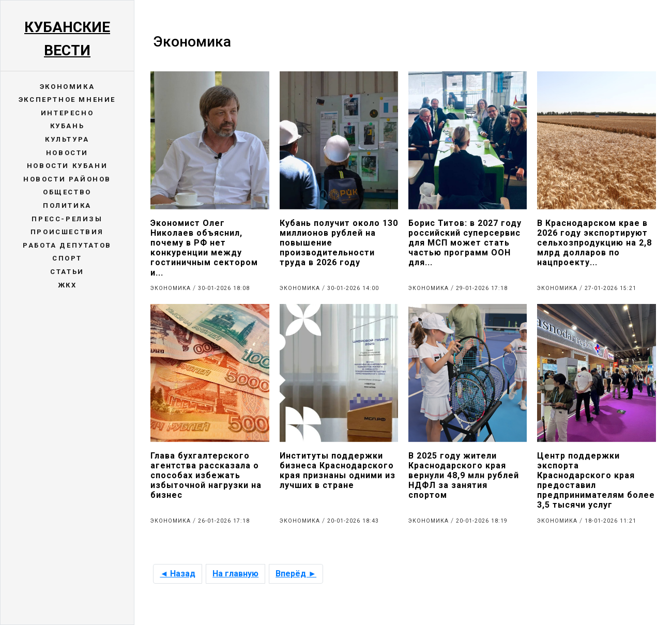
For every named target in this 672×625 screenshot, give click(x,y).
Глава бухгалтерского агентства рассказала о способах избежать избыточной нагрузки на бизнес (206, 476)
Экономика (67, 87)
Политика (67, 205)
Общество (67, 192)
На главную (235, 574)
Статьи (67, 272)
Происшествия (67, 232)
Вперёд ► (296, 574)
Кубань (67, 126)
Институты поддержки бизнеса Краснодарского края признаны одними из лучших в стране (338, 471)
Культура (67, 139)
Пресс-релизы (67, 219)
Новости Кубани (67, 166)
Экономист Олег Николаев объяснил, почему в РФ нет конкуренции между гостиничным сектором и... (204, 248)
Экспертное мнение (67, 100)
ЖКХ (67, 285)
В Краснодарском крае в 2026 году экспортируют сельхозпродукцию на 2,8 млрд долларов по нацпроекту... (594, 243)
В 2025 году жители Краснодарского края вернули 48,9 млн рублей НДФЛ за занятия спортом (464, 476)
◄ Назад (178, 574)
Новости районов (67, 179)
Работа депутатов (67, 245)
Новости (67, 153)
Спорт (67, 258)
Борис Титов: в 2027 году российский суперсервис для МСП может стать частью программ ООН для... (465, 243)
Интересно (67, 113)
